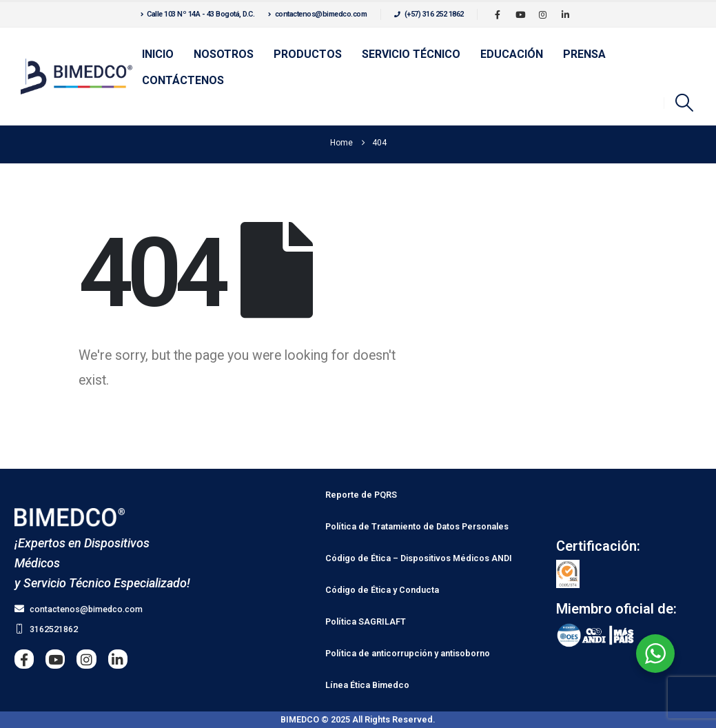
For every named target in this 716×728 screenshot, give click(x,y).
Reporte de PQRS (361, 495)
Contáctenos (183, 80)
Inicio (158, 54)
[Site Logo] (76, 77)
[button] (685, 103)
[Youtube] (520, 14)
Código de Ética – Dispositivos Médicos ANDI (419, 558)
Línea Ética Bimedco (367, 685)
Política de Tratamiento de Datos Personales (417, 526)
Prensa (584, 54)
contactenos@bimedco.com (317, 14)
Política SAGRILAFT (366, 621)
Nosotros (224, 54)
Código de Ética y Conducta (382, 590)
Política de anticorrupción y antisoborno (408, 653)
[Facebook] (498, 14)
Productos (308, 54)
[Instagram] (543, 14)
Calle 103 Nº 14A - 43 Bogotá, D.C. (198, 14)
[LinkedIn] (566, 14)
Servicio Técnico (411, 54)
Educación (512, 54)
